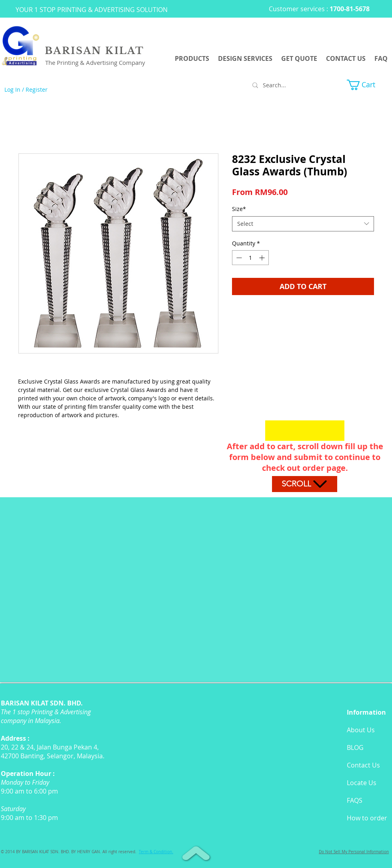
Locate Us (362, 783)
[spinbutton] (250, 258)
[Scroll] (305, 484)
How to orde (366, 818)
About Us (361, 730)
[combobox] (303, 224)
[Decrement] (238, 258)
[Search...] (286, 85)
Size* (239, 209)
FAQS (355, 800)
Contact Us (363, 765)
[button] (367, 85)
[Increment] (263, 258)
